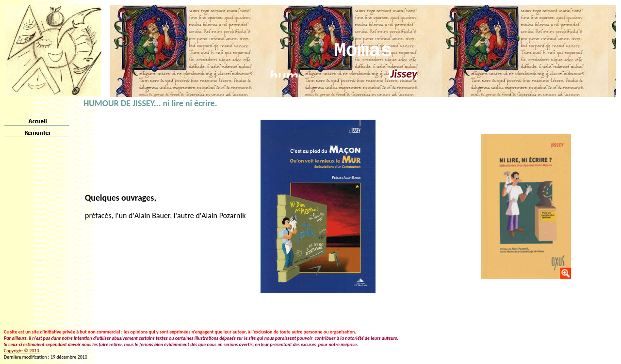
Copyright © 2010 (22, 351)
